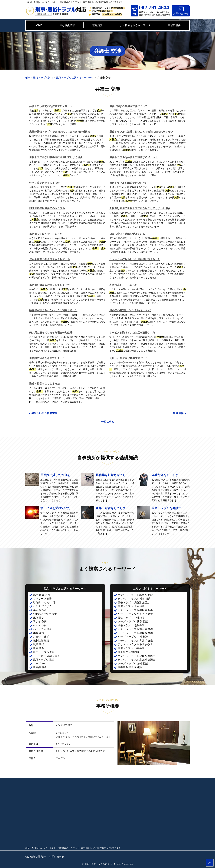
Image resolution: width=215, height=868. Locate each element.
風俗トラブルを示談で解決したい (128, 183)
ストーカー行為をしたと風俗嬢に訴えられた (135, 259)
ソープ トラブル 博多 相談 (133, 622)
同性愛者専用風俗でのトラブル (47, 208)
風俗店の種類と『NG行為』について (130, 311)
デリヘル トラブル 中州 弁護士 (135, 644)
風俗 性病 (39, 618)
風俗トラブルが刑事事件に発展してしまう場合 (56, 157)
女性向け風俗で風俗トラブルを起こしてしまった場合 (140, 208)
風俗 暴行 (39, 644)
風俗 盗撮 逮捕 (41, 595)
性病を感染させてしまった (44, 183)
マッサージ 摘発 (42, 599)
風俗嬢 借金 (40, 667)
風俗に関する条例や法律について (128, 106)
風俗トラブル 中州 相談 (131, 618)
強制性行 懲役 (41, 641)
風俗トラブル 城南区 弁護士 (134, 603)
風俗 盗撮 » (179, 413)
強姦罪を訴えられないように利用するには (53, 311)
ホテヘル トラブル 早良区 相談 (135, 610)
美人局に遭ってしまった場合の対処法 (51, 333)
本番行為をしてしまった (123, 285)
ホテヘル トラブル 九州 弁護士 (135, 641)
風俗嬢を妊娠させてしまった (46, 234)
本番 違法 (39, 633)
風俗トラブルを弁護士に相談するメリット (134, 157)
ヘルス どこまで (42, 606)
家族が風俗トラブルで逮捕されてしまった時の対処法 (60, 132)
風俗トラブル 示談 (44, 660)
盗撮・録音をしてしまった (44, 384)
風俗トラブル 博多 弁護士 (132, 625)
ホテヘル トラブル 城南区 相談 (135, 595)
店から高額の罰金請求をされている (50, 259)
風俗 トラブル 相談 (44, 652)
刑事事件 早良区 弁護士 (131, 667)
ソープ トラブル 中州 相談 (133, 637)
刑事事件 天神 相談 (129, 652)
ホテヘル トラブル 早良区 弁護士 (137, 656)
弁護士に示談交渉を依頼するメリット (51, 106)
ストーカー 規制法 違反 (47, 656)
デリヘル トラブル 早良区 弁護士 (137, 633)
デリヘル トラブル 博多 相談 (134, 599)
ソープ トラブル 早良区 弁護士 (135, 614)
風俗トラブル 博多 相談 (131, 606)
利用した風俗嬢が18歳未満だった (129, 358)
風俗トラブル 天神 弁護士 (132, 648)
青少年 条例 (40, 622)
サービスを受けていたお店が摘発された (132, 333)
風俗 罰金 (39, 648)
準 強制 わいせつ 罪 (44, 603)
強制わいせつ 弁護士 (45, 614)
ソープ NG (39, 664)
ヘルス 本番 (40, 625)
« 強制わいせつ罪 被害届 (43, 413)
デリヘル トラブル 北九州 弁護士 (137, 660)
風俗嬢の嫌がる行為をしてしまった (50, 285)
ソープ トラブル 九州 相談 (133, 664)
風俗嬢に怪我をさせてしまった (47, 358)
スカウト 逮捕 (41, 637)
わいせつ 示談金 (42, 629)
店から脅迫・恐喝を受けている (127, 234)
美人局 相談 (40, 610)
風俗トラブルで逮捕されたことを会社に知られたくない (141, 132)
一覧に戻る (108, 422)
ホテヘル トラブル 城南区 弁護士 (137, 629)
